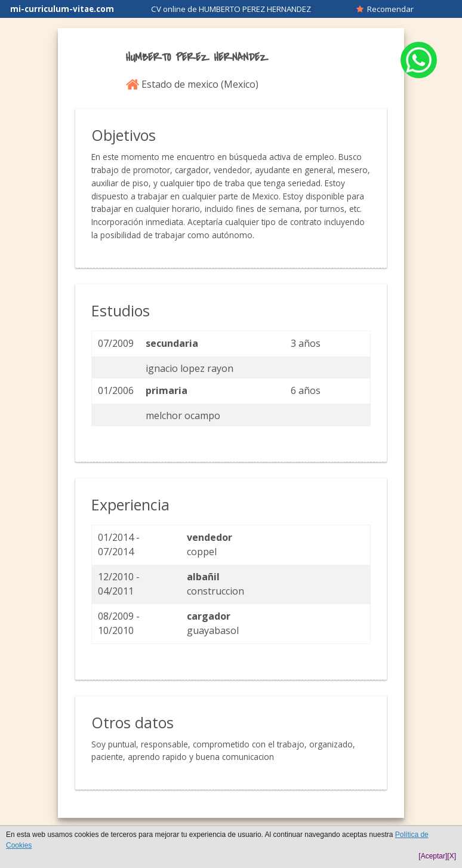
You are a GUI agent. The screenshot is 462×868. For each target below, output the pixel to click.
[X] (452, 856)
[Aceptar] (433, 856)
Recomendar (385, 9)
